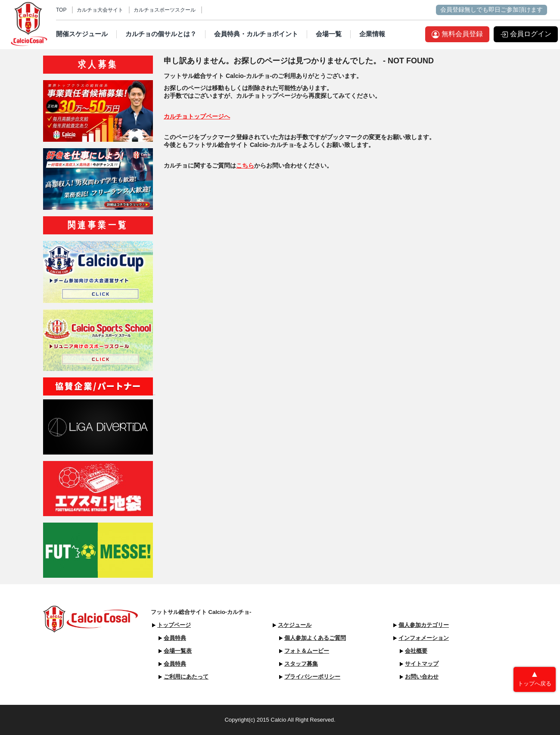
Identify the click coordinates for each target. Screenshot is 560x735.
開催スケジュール (82, 34)
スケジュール (295, 625)
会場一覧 (329, 34)
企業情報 (372, 34)
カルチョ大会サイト (100, 10)
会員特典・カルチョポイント (256, 34)
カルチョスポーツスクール (165, 10)
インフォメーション (424, 638)
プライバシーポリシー (312, 677)
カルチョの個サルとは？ (161, 34)
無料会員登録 (462, 34)
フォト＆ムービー (307, 651)
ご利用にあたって (186, 677)
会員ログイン (531, 34)
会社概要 (416, 651)
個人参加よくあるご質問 (315, 638)
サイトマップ (422, 664)
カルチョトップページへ (197, 116)
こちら (245, 165)
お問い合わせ (422, 677)
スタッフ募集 (301, 664)
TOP (61, 10)
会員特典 (175, 638)
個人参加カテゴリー (424, 625)
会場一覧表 (178, 651)
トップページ (174, 625)
